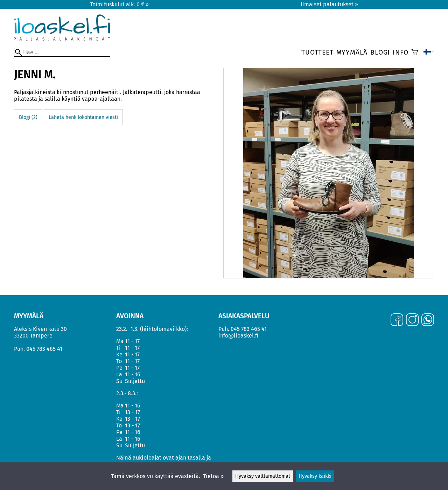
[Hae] (62, 52)
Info (400, 52)
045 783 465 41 (44, 349)
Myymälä (352, 52)
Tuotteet (317, 52)
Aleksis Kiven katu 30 (40, 329)
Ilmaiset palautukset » (329, 4)
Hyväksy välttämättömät (263, 476)
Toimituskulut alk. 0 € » (119, 4)
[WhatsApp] (428, 320)
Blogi (380, 52)
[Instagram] (412, 320)
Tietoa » (213, 476)
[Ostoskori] (415, 52)
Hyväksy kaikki (315, 476)
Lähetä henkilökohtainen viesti (83, 117)
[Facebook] (397, 320)
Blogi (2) (28, 117)
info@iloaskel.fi (238, 336)
